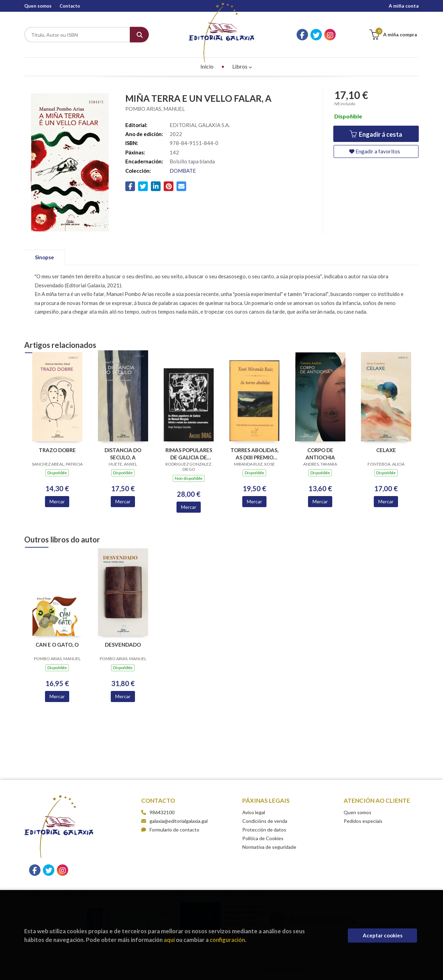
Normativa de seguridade (269, 847)
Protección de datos (264, 830)
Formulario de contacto (170, 830)
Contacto (70, 6)
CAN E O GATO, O (57, 645)
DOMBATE (183, 171)
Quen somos (38, 6)
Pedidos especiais (363, 821)
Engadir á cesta (376, 134)
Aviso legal (254, 812)
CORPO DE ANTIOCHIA (320, 454)
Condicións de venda (265, 821)
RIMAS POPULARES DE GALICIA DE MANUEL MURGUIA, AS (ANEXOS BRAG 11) (189, 454)
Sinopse (44, 257)
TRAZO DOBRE (57, 450)
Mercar (57, 501)
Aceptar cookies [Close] (383, 935)
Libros (242, 66)
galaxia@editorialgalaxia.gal (174, 821)
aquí (169, 940)
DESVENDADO (123, 645)
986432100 (162, 812)
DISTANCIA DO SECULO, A (123, 454)
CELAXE (386, 450)
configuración (227, 940)
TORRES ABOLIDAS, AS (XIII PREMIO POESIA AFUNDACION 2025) (255, 454)
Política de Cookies (263, 838)
